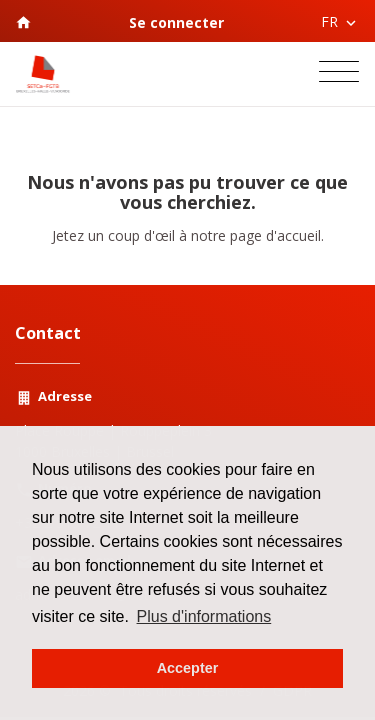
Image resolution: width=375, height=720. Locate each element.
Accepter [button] (188, 668)
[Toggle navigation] (339, 74)
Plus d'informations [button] (204, 616)
